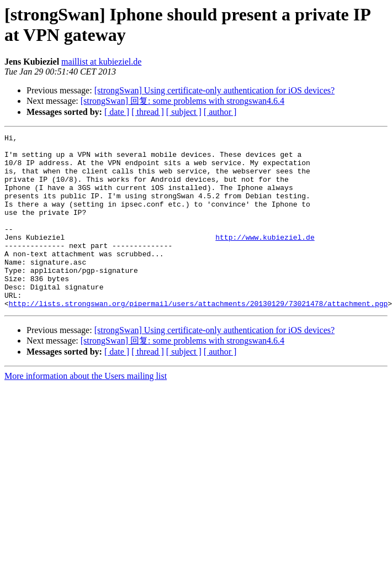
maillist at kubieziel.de (101, 62)
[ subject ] (184, 112)
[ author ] (220, 112)
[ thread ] (148, 112)
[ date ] (117, 112)
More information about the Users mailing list (86, 411)
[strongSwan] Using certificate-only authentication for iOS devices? (214, 90)
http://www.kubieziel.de (265, 259)
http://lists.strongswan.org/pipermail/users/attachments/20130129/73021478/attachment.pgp (198, 338)
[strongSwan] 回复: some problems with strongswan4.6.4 (182, 101)
